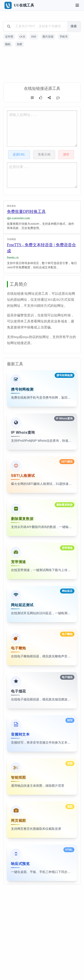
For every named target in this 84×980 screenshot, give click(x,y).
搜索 (74, 26)
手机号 (64, 37)
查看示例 (44, 155)
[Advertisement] (42, 66)
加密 (19, 44)
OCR (22, 37)
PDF (34, 37)
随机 (8, 44)
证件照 (9, 37)
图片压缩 (48, 37)
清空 (66, 155)
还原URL (19, 155)
